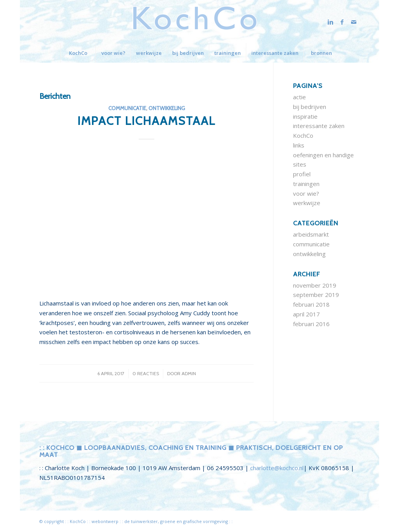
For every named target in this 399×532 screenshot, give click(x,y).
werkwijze (307, 203)
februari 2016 (311, 324)
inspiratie (305, 116)
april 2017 (306, 314)
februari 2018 (311, 304)
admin (189, 373)
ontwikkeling (167, 108)
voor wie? (306, 193)
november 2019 (315, 285)
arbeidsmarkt (311, 234)
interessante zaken (319, 126)
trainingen (306, 184)
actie (299, 97)
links (299, 145)
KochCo (303, 135)
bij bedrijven (310, 107)
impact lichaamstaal (147, 121)
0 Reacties (146, 373)
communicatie (127, 108)
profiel (302, 174)
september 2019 (316, 295)
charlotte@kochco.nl (277, 468)
